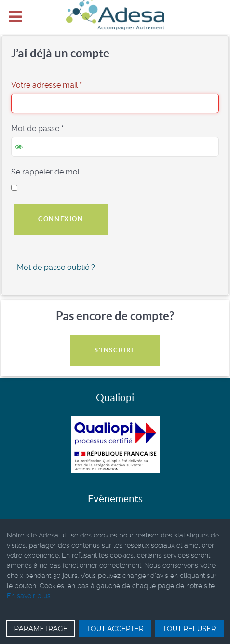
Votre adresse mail (47, 85)
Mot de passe (37, 128)
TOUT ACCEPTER (115, 629)
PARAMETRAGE (41, 629)
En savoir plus (29, 596)
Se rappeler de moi (45, 172)
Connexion (61, 219)
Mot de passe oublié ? (56, 267)
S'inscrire (115, 350)
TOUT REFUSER (189, 629)
